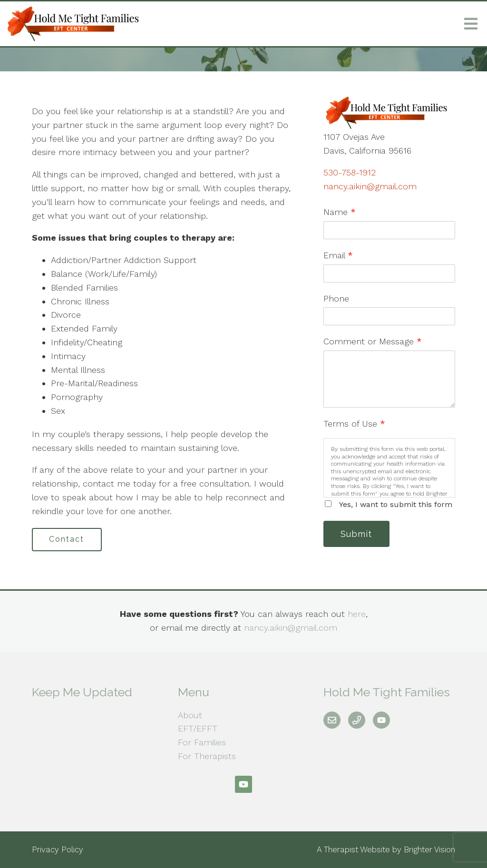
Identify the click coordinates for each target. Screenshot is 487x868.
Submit (357, 534)
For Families (202, 743)
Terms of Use (354, 424)
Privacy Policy (58, 849)
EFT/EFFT (198, 729)
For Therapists (207, 756)
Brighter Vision (429, 849)
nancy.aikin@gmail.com (370, 186)
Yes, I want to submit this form (396, 504)
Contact (67, 540)
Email (338, 255)
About (190, 715)
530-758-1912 (350, 172)
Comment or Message (373, 341)
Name (340, 212)
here (357, 614)
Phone (336, 298)
